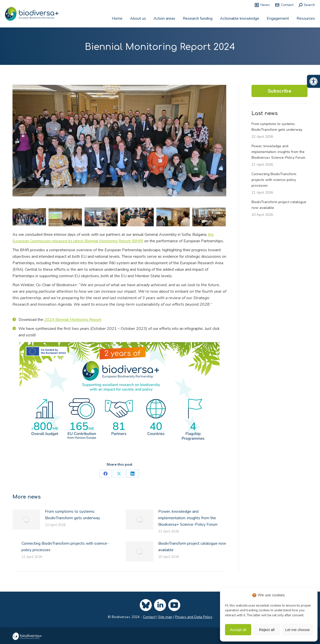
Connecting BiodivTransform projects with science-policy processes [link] (65, 547)
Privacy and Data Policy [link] (194, 617)
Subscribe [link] (279, 91)
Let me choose (297, 630)
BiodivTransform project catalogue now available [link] (192, 547)
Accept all (238, 630)
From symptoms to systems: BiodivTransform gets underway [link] (72, 515)
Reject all (267, 630)
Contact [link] (284, 5)
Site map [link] (165, 617)
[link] (313, 81)
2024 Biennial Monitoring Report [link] (73, 320)
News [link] (262, 5)
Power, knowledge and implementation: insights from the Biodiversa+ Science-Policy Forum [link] (188, 518)
